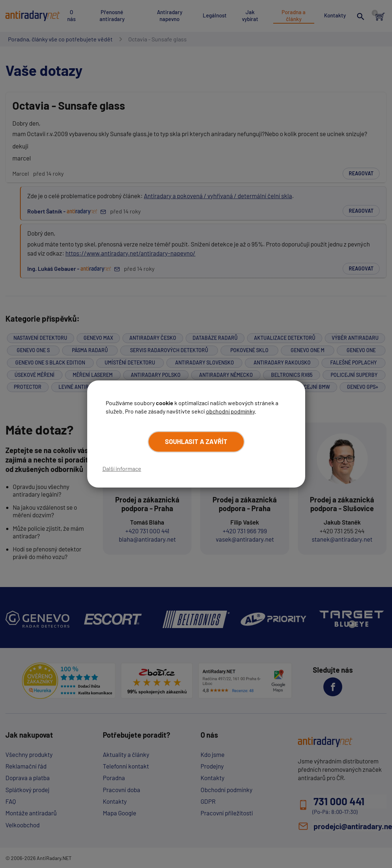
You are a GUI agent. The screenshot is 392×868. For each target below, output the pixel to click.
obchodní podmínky (230, 411)
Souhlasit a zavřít (196, 442)
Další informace (122, 468)
